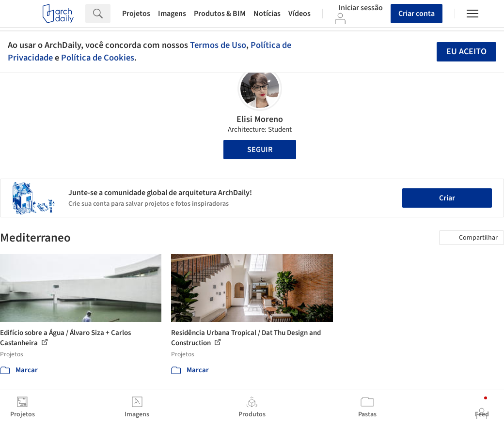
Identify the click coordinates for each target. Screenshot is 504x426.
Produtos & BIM (220, 14)
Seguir (260, 150)
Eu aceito (466, 52)
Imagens (172, 14)
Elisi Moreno (260, 119)
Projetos (136, 14)
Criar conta (417, 14)
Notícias (267, 14)
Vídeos (299, 14)
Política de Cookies (98, 58)
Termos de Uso (218, 45)
